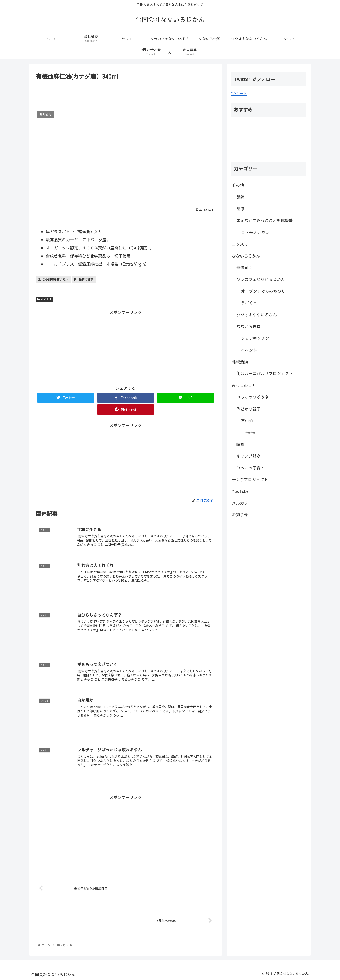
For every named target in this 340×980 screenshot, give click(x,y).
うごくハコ (251, 303)
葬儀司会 (244, 268)
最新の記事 (86, 280)
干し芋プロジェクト (250, 479)
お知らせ (44, 299)
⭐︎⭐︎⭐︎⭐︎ (250, 432)
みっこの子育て (251, 468)
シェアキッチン (255, 338)
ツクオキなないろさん (257, 315)
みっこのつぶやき (253, 397)
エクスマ (240, 244)
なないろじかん (246, 256)
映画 (240, 444)
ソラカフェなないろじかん (261, 279)
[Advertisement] (126, 94)
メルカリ (240, 503)
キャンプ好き (248, 456)
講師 (240, 197)
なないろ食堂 (248, 326)
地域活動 (240, 362)
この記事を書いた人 (55, 280)
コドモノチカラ (255, 232)
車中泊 (247, 421)
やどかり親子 (248, 409)
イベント (249, 350)
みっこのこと (244, 385)
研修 (240, 209)
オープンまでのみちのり (263, 291)
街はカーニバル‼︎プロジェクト (265, 373)
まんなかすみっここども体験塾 (265, 220)
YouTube (240, 491)
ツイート (239, 93)
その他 (238, 185)
